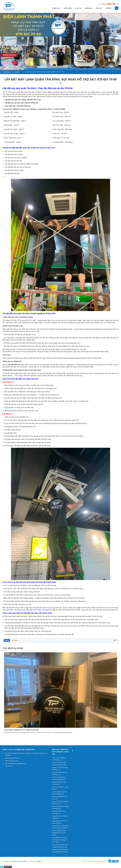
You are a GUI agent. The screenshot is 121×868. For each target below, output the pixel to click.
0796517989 (111, 4)
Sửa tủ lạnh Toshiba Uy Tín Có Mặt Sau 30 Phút (22, 730)
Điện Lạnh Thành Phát (64, 92)
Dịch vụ (17, 72)
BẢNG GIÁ (89, 8)
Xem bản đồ (9, 766)
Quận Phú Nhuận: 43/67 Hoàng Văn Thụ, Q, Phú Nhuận (59, 833)
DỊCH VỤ (78, 8)
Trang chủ (7, 72)
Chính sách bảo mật (101, 861)
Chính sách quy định (88, 861)
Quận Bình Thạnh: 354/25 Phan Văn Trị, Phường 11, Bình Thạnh (60, 840)
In (117, 640)
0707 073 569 (31, 320)
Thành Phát (32, 616)
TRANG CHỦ (56, 8)
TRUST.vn (39, 861)
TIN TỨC (99, 8)
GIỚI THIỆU (68, 8)
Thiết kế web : (32, 861)
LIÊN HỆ (108, 8)
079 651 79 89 (16, 320)
